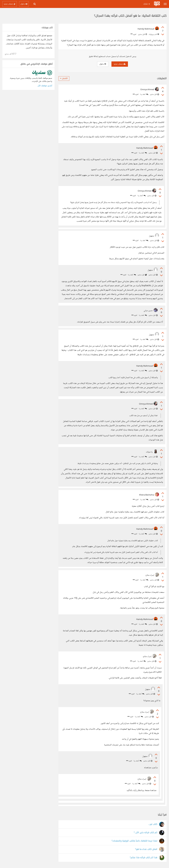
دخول (103, 64)
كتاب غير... (153, 824)
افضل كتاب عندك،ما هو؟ (146, 849)
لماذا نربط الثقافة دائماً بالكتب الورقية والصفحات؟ (134, 841)
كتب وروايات (154, 34)
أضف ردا (144, 94)
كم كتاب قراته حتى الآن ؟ (145, 833)
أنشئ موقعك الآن (45, 86)
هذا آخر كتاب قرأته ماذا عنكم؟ (144, 858)
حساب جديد (120, 64)
